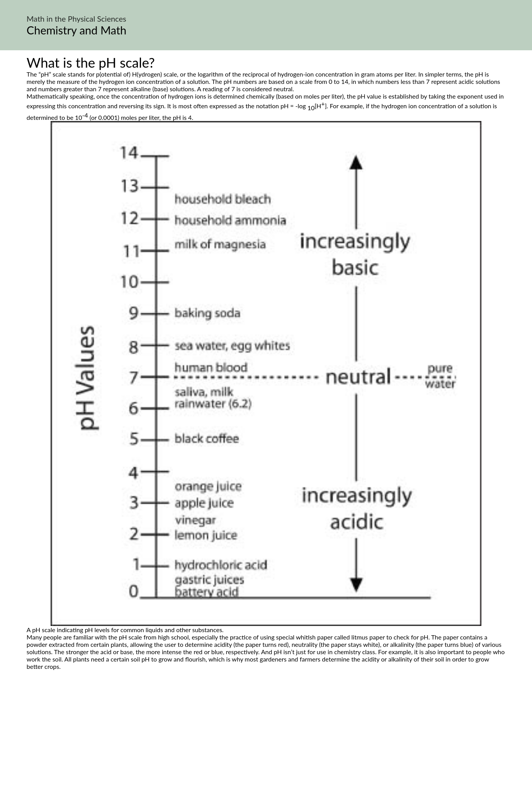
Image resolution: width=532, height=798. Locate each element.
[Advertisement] (266, 743)
